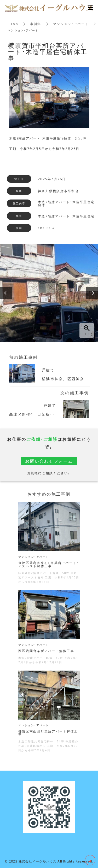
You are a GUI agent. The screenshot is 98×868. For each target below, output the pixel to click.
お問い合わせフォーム (49, 461)
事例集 (36, 24)
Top (14, 24)
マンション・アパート (71, 24)
